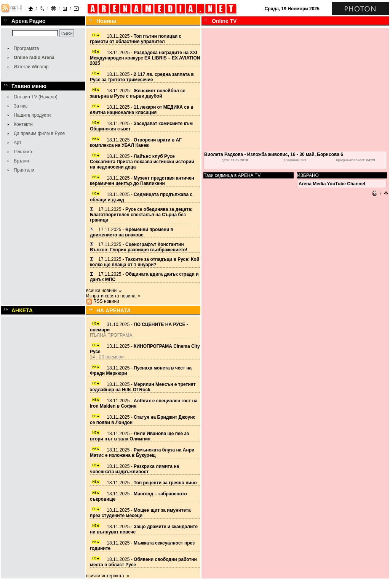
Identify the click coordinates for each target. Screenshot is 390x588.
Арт (18, 143)
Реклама (23, 152)
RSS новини (106, 301)
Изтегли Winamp (31, 67)
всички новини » (104, 291)
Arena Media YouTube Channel (332, 184)
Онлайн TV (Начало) (36, 97)
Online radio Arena (34, 58)
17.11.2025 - (141, 215)
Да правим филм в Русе (39, 133)
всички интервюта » (108, 576)
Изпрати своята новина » (113, 296)
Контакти (23, 124)
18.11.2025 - (136, 39)
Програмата (26, 48)
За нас (21, 106)
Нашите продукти (32, 115)
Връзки (21, 161)
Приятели (24, 170)
